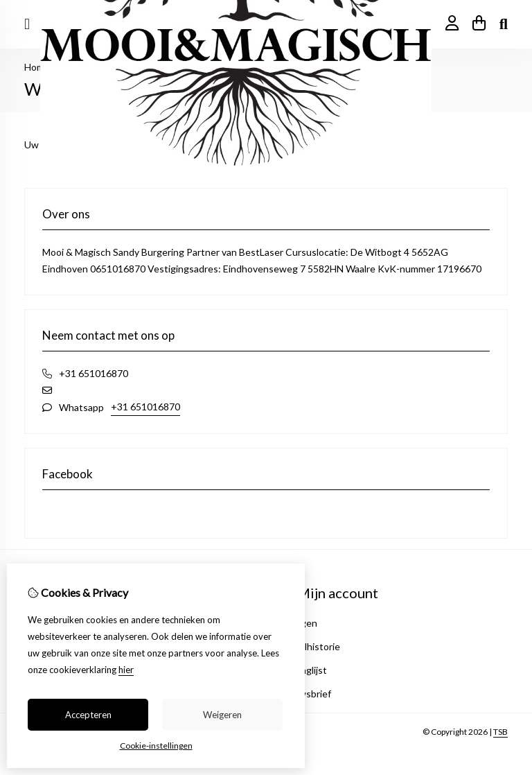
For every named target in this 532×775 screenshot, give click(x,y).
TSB (500, 732)
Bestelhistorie (309, 646)
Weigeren (222, 715)
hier (126, 670)
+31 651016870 (145, 407)
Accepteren (88, 715)
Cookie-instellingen (156, 746)
